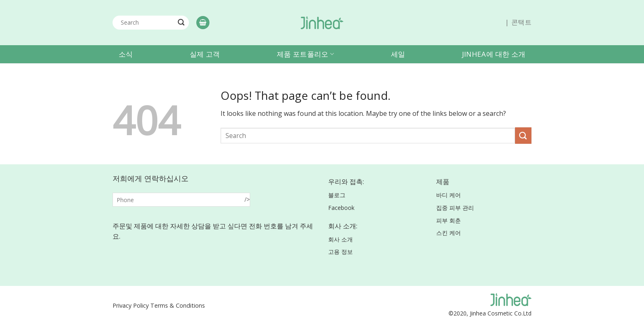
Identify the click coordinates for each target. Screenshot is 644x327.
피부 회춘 (448, 220)
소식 (126, 54)
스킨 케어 (448, 233)
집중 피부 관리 (455, 208)
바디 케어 (448, 195)
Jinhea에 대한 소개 (494, 54)
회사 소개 (340, 239)
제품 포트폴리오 (305, 54)
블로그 (337, 195)
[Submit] (181, 23)
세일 (398, 54)
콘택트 (521, 22)
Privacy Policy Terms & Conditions (159, 305)
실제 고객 (205, 54)
